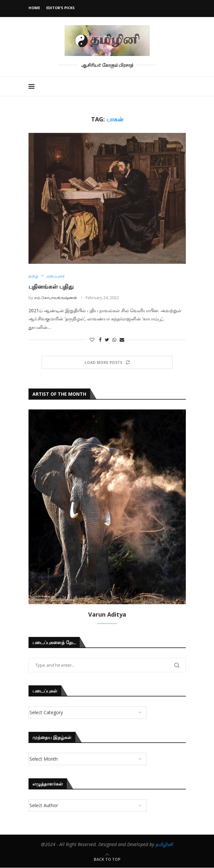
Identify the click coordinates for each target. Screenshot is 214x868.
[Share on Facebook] (100, 340)
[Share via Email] (122, 340)
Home (34, 8)
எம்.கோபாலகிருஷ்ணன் (56, 298)
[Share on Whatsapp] (114, 340)
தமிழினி (164, 844)
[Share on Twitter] (107, 340)
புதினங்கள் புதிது (51, 286)
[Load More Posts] (107, 362)
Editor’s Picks (60, 8)
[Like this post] (92, 340)
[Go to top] (107, 859)
